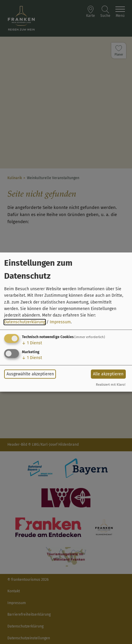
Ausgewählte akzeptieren (30, 374)
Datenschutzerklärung (25, 322)
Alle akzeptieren (108, 374)
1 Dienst (32, 343)
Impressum (60, 322)
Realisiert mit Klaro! (111, 385)
